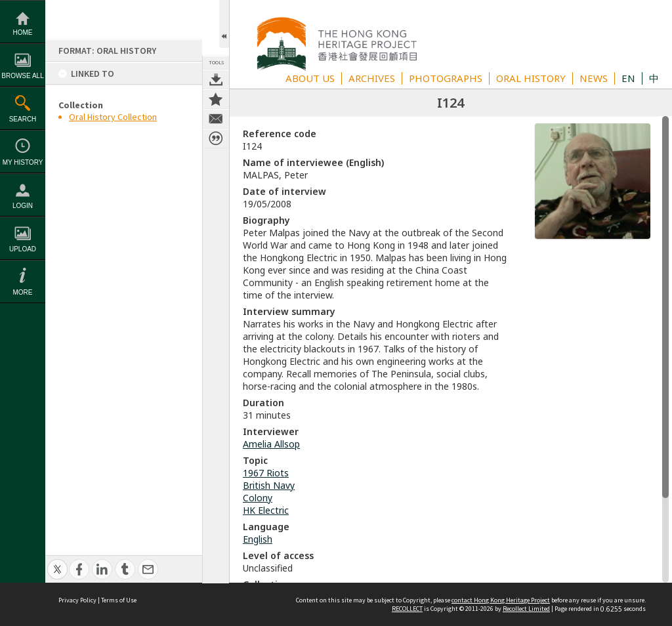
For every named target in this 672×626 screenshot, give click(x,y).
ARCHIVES (372, 78)
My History (23, 162)
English (258, 539)
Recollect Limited (526, 609)
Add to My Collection (216, 99)
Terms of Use (119, 600)
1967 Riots (266, 473)
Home (23, 32)
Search (23, 119)
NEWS (594, 78)
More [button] (23, 292)
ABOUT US (310, 78)
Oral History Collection (113, 117)
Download (216, 79)
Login (23, 206)
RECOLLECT (407, 609)
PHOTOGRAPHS (446, 78)
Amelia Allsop (271, 444)
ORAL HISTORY (531, 78)
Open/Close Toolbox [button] (224, 24)
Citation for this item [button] (216, 138)
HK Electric (266, 510)
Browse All (22, 76)
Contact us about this (216, 119)
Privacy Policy (77, 600)
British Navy (269, 485)
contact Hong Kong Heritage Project (501, 600)
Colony (258, 498)
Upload (23, 249)
